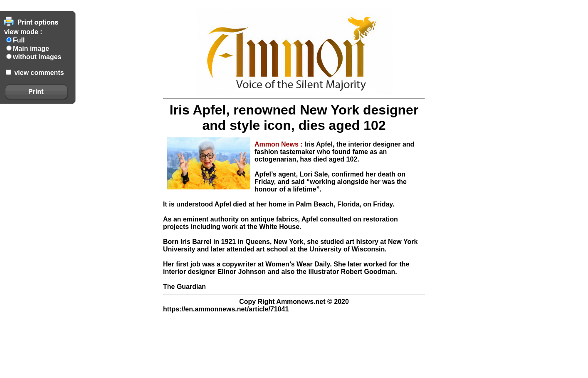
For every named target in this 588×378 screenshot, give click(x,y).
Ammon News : (279, 144)
